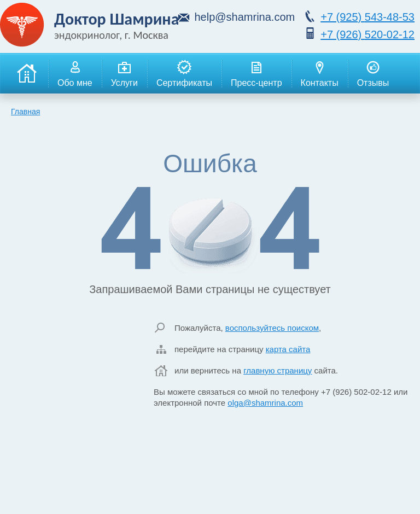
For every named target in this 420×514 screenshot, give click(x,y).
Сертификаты (184, 74)
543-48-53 (367, 17)
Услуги (124, 74)
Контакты (320, 74)
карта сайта (288, 349)
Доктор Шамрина (117, 19)
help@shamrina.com (244, 17)
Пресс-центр (256, 74)
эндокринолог (87, 35)
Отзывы (373, 74)
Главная (25, 112)
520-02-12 (367, 34)
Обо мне (75, 74)
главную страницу (278, 370)
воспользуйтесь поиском (272, 328)
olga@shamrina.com (265, 403)
